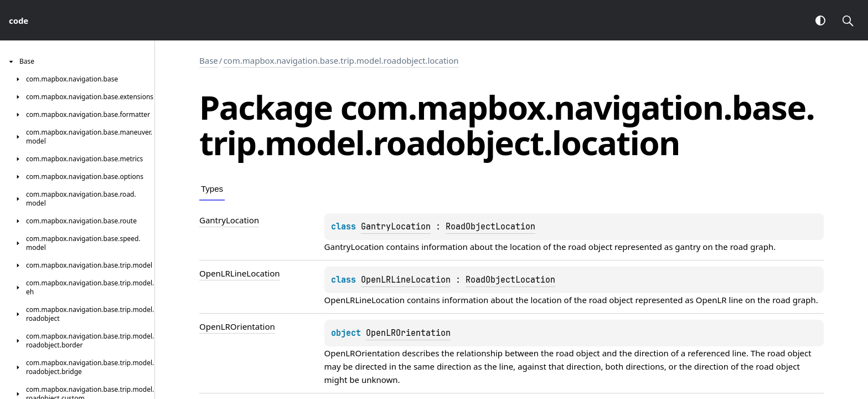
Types (212, 189)
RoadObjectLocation (490, 227)
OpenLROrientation (408, 333)
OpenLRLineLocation (406, 280)
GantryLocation (396, 227)
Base (209, 60)
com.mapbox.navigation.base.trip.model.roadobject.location (341, 60)
